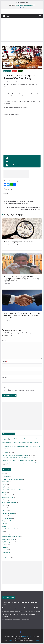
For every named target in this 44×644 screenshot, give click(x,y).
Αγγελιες (4, 487)
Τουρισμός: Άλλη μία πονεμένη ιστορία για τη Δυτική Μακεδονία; (19, 463)
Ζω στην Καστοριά (7, 518)
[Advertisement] (22, 30)
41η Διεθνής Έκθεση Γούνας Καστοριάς (12, 479)
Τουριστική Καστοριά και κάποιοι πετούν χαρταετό (25, 6)
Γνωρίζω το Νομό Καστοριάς (9, 503)
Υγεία (3, 555)
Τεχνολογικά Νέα (6, 552)
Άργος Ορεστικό (6, 495)
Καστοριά (15, 71)
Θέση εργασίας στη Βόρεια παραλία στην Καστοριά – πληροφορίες (19, 243)
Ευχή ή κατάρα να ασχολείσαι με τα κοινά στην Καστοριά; (17, 460)
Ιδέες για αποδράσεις (7, 521)
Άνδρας (4, 492)
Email (4, 369)
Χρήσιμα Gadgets (7, 558)
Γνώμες (4, 500)
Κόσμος (4, 526)
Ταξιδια (4, 547)
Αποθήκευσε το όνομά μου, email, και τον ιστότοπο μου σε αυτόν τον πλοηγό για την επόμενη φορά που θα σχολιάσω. (22, 389)
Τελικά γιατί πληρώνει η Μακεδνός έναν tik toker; (15, 458)
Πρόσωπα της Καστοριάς (8, 539)
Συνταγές (4, 544)
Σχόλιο (5, 340)
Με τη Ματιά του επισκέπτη (9, 529)
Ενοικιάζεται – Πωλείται (8, 513)
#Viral (3, 474)
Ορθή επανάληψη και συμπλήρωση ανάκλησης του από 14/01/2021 (20, 442)
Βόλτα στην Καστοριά (8, 497)
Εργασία (4, 516)
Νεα (3, 531)
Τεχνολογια (5, 550)
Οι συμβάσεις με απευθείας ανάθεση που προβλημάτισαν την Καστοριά (21, 447)
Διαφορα (4, 508)
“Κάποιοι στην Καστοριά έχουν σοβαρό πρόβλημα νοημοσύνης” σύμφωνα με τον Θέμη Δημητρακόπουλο (21, 279)
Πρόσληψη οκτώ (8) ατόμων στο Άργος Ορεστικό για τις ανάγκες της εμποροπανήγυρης (24, 208)
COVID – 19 (5, 482)
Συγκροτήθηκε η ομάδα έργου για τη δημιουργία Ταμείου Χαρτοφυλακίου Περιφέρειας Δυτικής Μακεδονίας (22, 315)
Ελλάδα (4, 510)
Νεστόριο (21, 71)
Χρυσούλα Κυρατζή (16, 82)
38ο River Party (7, 71)
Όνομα (4, 362)
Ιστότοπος (5, 377)
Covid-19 (4, 484)
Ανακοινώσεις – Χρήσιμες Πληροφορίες (12, 490)
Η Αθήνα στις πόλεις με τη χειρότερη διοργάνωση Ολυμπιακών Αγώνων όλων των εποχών (18, 202)
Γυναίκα (4, 505)
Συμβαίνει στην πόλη (8, 542)
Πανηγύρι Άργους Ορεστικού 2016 (11, 537)
